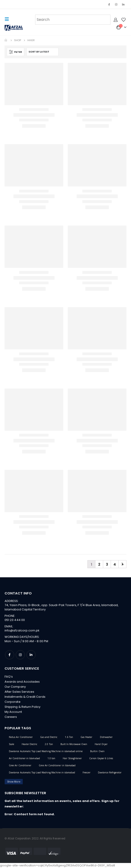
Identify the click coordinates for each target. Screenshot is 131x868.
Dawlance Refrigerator (110, 772)
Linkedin (31, 655)
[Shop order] (42, 52)
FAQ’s (9, 677)
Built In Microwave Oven (74, 744)
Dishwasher (106, 737)
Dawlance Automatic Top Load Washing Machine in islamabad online (46, 751)
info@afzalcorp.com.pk (22, 630)
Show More (14, 782)
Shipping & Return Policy (23, 707)
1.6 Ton (69, 737)
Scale (12, 744)
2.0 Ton (49, 744)
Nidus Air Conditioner (21, 737)
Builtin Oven (97, 751)
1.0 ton (51, 758)
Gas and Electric (49, 737)
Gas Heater (86, 737)
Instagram (20, 655)
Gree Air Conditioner (20, 765)
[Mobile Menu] (8, 19)
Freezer (86, 772)
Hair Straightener (72, 758)
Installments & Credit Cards (25, 697)
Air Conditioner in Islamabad (24, 758)
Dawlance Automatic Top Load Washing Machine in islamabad (42, 772)
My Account (13, 712)
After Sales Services (19, 692)
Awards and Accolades (22, 682)
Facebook (10, 655)
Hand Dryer (101, 744)
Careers (11, 717)
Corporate (13, 702)
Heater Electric (29, 744)
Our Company (15, 687)
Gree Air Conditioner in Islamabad (57, 765)
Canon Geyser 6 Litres (101, 758)
